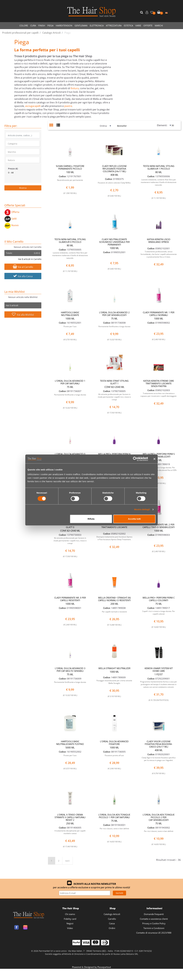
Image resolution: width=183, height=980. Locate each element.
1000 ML (114, 248)
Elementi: (162, 125)
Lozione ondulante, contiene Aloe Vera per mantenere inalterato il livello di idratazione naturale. (159, 182)
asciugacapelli (33, 106)
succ (68, 861)
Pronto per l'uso (70, 326)
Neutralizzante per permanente (70, 180)
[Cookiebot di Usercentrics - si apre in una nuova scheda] (135, 459)
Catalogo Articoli (112, 914)
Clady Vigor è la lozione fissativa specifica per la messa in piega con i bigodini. (159, 759)
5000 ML (70, 748)
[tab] (53, 125)
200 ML (114, 604)
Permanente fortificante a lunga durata (114, 326)
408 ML (114, 175)
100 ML (70, 172)
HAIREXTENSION (64, 26)
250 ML (70, 823)
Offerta (12, 212)
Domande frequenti (154, 914)
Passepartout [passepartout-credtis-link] (104, 967)
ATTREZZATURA (114, 26)
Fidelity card (70, 919)
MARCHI (159, 26)
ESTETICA (128, 26)
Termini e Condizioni (154, 928)
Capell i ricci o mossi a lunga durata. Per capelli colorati (159, 613)
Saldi (11, 219)
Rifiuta (91, 519)
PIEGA (50, 26)
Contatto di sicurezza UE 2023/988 (154, 933)
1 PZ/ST (159, 674)
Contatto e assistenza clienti (154, 919)
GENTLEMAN (81, 26)
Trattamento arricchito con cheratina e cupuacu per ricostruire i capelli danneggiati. (159, 395)
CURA (33, 26)
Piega (22, 42)
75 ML (114, 319)
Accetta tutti (134, 519)
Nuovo (12, 225)
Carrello (112, 919)
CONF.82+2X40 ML (114, 387)
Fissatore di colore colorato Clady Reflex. (114, 183)
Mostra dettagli (142, 509)
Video (70, 928)
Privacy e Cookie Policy (154, 923)
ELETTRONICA (97, 26)
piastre (68, 106)
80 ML (159, 172)
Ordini (112, 928)
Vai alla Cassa (23, 276)
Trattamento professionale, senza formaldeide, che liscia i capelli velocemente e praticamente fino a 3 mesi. (159, 254)
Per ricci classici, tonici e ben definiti (114, 829)
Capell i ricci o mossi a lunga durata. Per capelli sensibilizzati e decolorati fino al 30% (159, 469)
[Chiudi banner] (154, 459)
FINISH (42, 26)
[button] (142, 13)
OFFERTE (148, 26)
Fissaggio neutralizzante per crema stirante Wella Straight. (114, 682)
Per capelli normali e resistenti (114, 612)
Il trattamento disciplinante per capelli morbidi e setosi (70, 832)
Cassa (112, 923)
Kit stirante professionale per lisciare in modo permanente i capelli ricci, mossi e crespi (114, 397)
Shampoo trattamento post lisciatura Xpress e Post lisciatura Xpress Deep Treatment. (114, 538)
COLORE (24, 26)
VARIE (138, 26)
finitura (75, 88)
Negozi (70, 923)
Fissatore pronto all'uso (114, 755)
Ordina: (103, 126)
